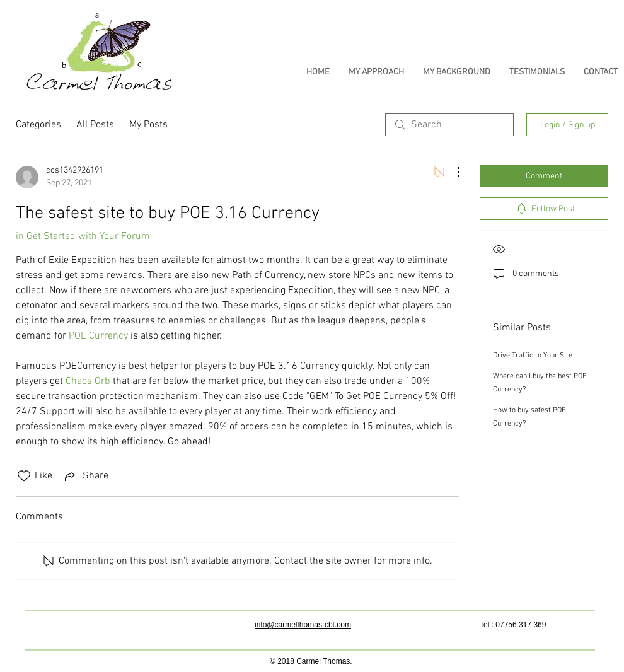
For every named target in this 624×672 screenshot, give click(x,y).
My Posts (148, 125)
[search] (449, 125)
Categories (38, 125)
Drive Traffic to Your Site (533, 356)
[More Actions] (452, 172)
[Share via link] (85, 476)
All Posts (95, 125)
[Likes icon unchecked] (24, 476)
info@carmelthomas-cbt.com (303, 625)
